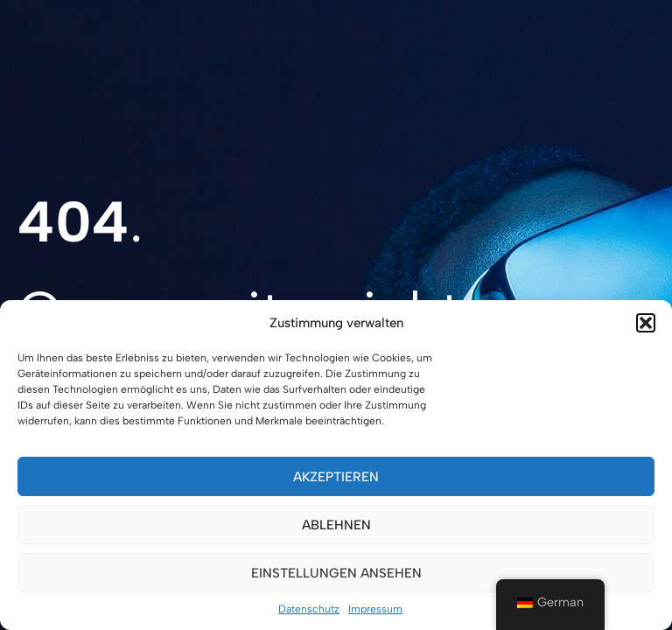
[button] (646, 323)
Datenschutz (309, 609)
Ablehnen (336, 525)
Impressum (375, 609)
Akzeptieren (336, 477)
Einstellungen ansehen (336, 573)
